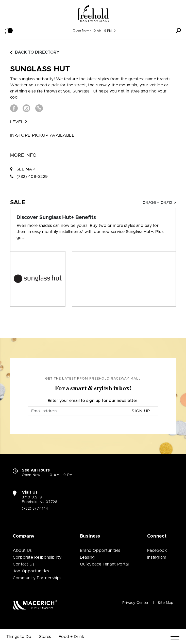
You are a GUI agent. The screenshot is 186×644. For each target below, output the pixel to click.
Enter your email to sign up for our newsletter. (93, 401)
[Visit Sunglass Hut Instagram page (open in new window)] (26, 108)
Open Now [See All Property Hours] (81, 30)
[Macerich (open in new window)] (35, 605)
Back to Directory (35, 52)
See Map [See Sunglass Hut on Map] (26, 169)
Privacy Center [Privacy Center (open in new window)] (136, 603)
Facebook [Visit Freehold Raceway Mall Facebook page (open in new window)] (157, 551)
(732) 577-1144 (35, 509)
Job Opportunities (31, 571)
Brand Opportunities (100, 551)
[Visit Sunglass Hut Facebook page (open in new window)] (14, 108)
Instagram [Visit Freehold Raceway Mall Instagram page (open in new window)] (157, 557)
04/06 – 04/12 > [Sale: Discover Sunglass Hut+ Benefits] (159, 203)
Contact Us (23, 564)
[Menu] (175, 637)
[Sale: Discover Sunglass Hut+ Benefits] (93, 217)
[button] (9, 30)
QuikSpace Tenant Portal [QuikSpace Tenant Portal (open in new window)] (104, 564)
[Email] (76, 411)
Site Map (166, 603)
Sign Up (141, 411)
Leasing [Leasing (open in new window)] (87, 557)
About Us (22, 551)
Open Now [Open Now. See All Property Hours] (31, 475)
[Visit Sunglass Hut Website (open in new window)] (39, 108)
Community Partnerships (37, 578)
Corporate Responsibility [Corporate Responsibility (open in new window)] (37, 557)
